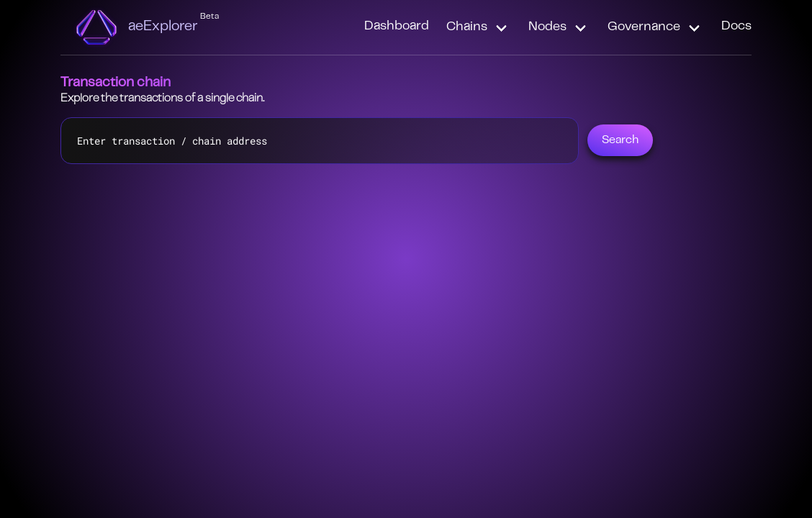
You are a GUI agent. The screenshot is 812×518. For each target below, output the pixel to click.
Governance (644, 27)
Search (620, 140)
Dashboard (397, 27)
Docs (736, 27)
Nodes (547, 27)
